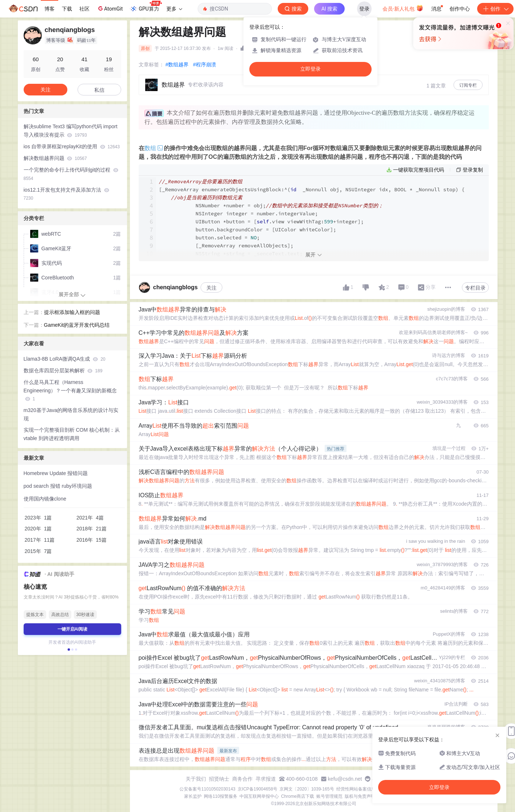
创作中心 (460, 9)
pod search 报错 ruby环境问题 (58, 486)
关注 (211, 315)
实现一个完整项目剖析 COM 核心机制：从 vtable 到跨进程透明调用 (72, 434)
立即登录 (310, 69)
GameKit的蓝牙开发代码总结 (77, 325)
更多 (174, 9)
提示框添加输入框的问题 (72, 312)
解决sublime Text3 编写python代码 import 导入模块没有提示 (71, 131)
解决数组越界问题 (55, 158)
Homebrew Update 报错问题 (56, 473)
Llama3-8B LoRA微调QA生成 (65, 359)
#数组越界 (177, 64)
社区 (84, 9)
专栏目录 (475, 315)
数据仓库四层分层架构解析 (63, 370)
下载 (67, 9)
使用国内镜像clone (45, 499)
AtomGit (110, 8)
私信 (99, 90)
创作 (495, 9)
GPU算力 (146, 7)
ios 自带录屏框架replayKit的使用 (72, 146)
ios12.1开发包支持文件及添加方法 (66, 194)
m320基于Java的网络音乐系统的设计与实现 (71, 414)
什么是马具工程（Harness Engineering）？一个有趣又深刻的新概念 (70, 391)
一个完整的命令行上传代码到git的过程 (71, 174)
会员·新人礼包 (403, 8)
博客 (49, 9)
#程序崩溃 (205, 64)
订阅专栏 (468, 85)
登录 (364, 9)
